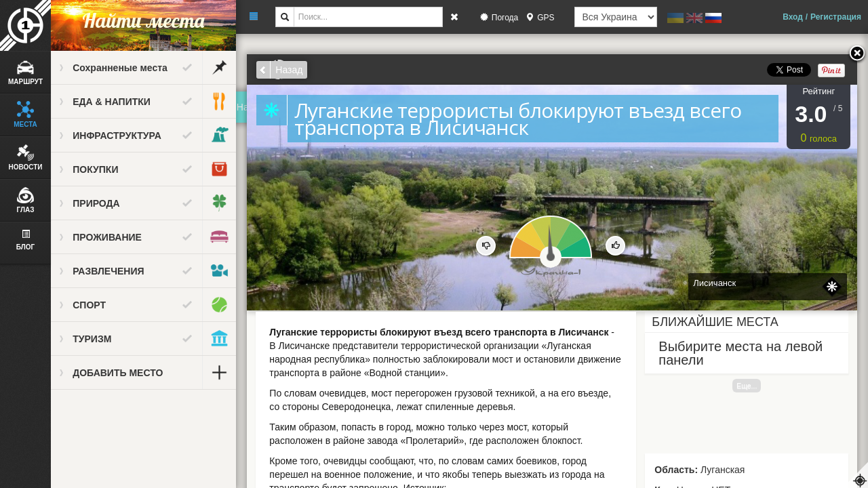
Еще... (747, 386)
